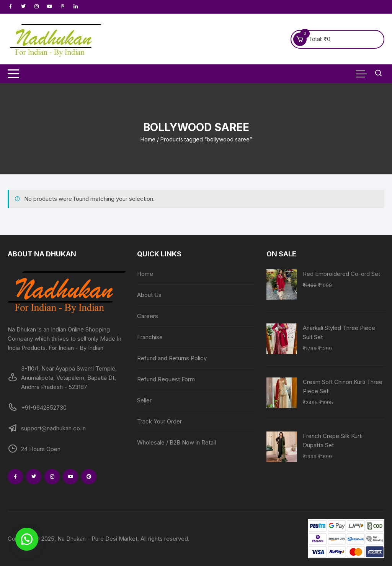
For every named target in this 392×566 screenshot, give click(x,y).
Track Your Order (159, 421)
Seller (144, 400)
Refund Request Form (166, 379)
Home (148, 139)
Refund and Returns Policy (172, 358)
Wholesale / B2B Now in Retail (176, 442)
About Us (149, 295)
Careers (148, 316)
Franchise (150, 337)
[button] (27, 539)
